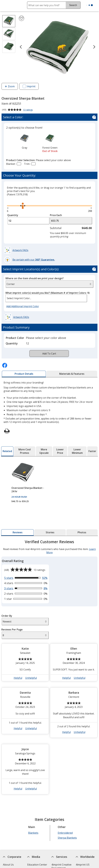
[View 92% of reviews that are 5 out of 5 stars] (26, 578)
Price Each (56, 215)
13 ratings (28, 110)
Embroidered (65, 833)
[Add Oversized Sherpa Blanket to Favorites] (21, 18)
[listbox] (46, 298)
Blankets (33, 833)
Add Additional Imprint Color (23, 306)
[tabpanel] (49, 668)
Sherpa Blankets (67, 838)
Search (73, 5)
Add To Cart (49, 354)
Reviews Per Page (12, 630)
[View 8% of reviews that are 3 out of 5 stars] (26, 588)
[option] (25, 141)
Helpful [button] (18, 678)
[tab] (24, 374)
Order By (7, 616)
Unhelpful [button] (31, 678)
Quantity (13, 215)
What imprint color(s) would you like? (47, 293)
